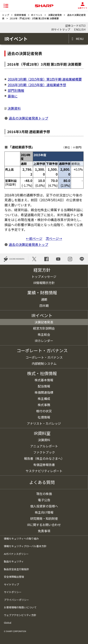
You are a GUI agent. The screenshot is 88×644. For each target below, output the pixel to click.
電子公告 (44, 500)
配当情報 (44, 386)
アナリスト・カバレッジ (44, 423)
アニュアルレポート (44, 446)
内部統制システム (44, 363)
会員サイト (83, 6)
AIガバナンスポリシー (16, 554)
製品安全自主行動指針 (16, 569)
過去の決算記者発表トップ (28, 118)
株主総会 (44, 334)
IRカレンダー (44, 341)
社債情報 (44, 417)
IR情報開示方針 (44, 283)
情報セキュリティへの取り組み (21, 539)
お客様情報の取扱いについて (20, 607)
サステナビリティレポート (44, 471)
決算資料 (14, 108)
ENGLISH (79, 29)
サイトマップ (11, 584)
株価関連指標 (44, 392)
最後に (13, 96)
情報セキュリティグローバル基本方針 (25, 546)
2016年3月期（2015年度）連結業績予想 (37, 85)
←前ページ (34, 238)
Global (8, 623)
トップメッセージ (44, 276)
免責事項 (44, 531)
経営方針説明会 (44, 328)
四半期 (44, 306)
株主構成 (44, 399)
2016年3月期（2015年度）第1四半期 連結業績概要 (45, 79)
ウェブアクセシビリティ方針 (20, 615)
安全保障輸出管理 (14, 577)
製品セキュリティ (14, 561)
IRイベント (37, 15)
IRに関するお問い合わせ (44, 525)
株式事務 (44, 405)
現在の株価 (44, 494)
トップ (6, 15)
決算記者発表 (55, 15)
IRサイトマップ (61, 29)
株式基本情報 (44, 380)
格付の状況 (44, 411)
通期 (44, 299)
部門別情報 (16, 90)
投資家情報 (20, 15)
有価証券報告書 (44, 465)
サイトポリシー (13, 592)
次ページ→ (54, 238)
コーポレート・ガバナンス (44, 357)
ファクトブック (44, 452)
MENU (80, 39)
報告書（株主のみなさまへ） (44, 458)
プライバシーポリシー (16, 600)
